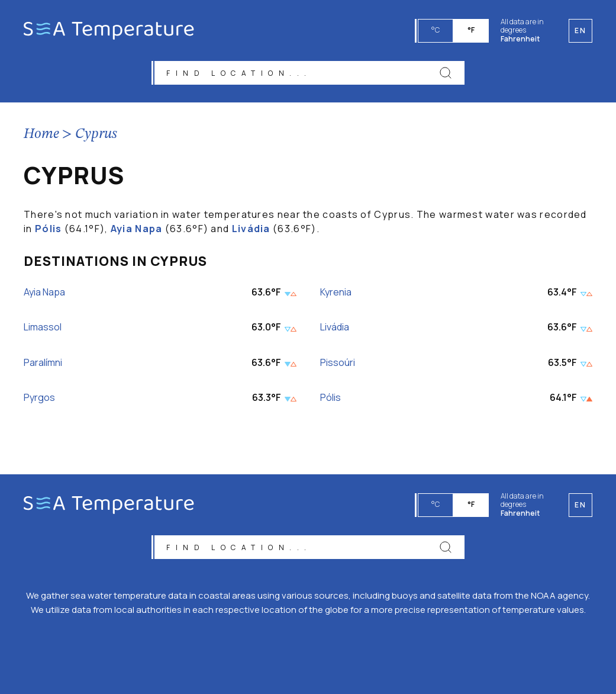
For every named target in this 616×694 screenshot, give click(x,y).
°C (436, 30)
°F (471, 30)
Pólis (49, 229)
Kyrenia (336, 292)
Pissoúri (338, 363)
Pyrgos (39, 398)
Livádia (251, 229)
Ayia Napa (137, 229)
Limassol (43, 328)
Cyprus (96, 134)
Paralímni (43, 363)
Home (41, 134)
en (580, 505)
